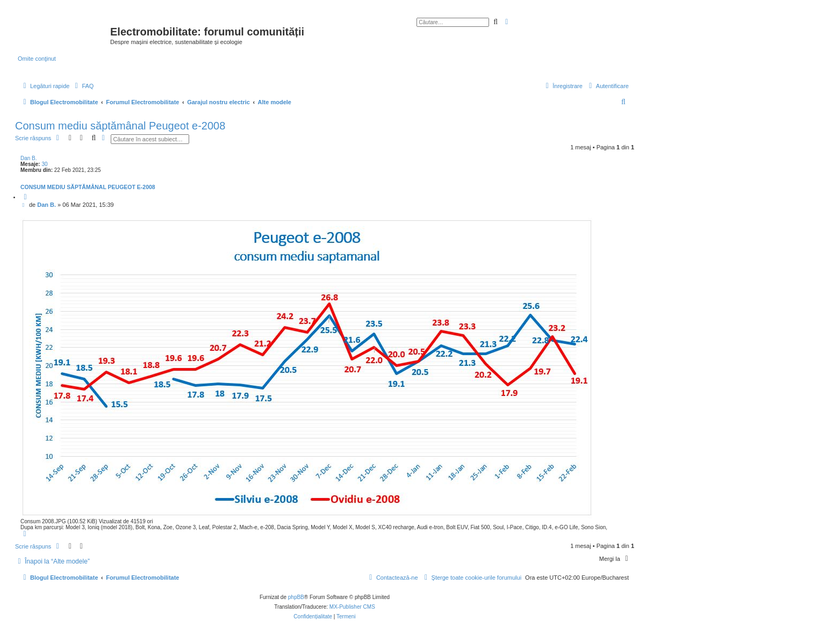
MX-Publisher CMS (352, 607)
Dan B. (29, 158)
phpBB (296, 597)
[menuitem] (83, 86)
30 (44, 164)
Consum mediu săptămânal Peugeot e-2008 (120, 126)
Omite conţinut (37, 59)
